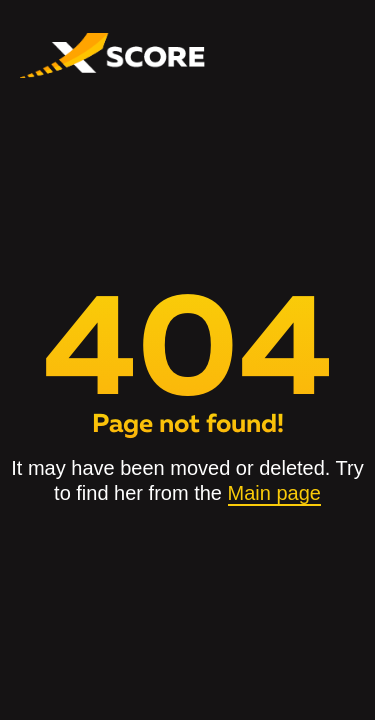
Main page (274, 493)
